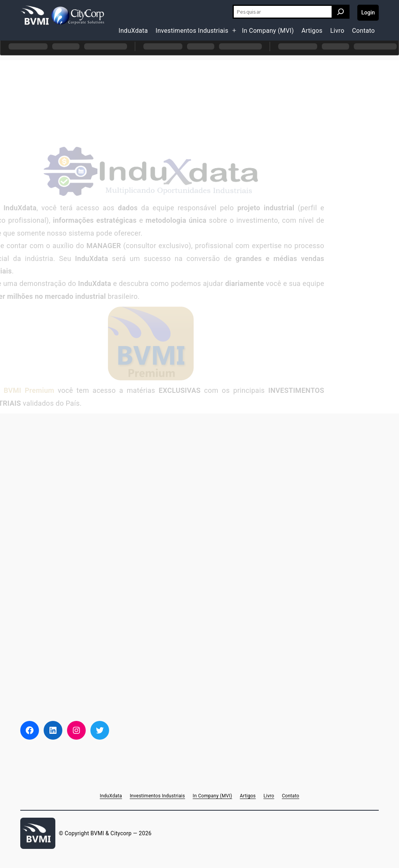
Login (368, 12)
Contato (363, 31)
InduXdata (133, 31)
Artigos (312, 31)
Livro (337, 31)
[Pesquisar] (341, 12)
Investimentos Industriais (192, 31)
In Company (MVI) (268, 31)
